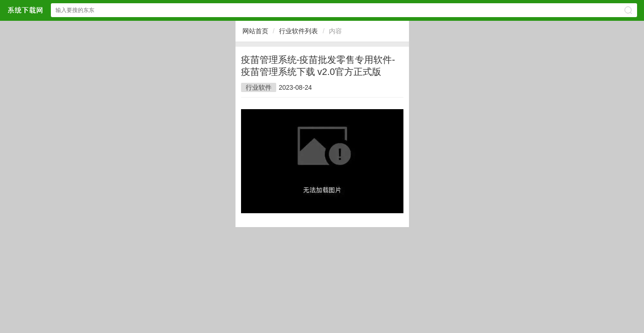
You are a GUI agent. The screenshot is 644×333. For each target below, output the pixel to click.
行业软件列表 (298, 31)
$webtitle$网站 (25, 10)
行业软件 (259, 87)
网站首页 (255, 31)
